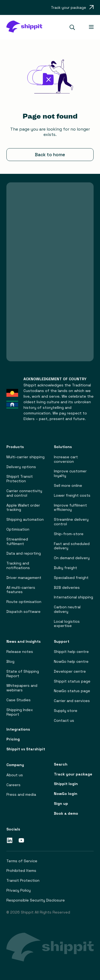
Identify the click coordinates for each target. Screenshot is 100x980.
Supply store (66, 711)
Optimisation (18, 529)
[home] (24, 27)
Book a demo (66, 814)
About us (15, 775)
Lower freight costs (72, 495)
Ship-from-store (69, 534)
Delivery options (21, 467)
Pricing (13, 739)
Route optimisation (24, 602)
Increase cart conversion (66, 459)
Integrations (18, 730)
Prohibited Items (21, 871)
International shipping (73, 597)
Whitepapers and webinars (22, 688)
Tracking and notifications (18, 566)
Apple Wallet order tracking (23, 508)
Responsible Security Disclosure (36, 900)
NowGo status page (72, 691)
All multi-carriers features (21, 590)
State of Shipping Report (23, 674)
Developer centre (70, 671)
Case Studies (19, 700)
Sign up (61, 804)
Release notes (20, 652)
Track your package (73, 774)
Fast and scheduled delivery (72, 546)
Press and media (21, 795)
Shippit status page (72, 681)
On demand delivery (72, 558)
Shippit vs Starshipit (26, 749)
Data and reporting (24, 554)
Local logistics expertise (67, 624)
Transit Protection (23, 881)
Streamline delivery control (71, 522)
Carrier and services (72, 701)
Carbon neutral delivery (67, 609)
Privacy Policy (19, 890)
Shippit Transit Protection (20, 479)
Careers (13, 785)
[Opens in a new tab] (72, 7)
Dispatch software (23, 612)
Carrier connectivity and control (24, 493)
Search (61, 764)
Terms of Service (22, 861)
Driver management (24, 578)
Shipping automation (25, 520)
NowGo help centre (71, 662)
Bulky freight (65, 568)
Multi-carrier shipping (25, 457)
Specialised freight (71, 578)
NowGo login (66, 794)
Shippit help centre (71, 652)
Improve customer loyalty (70, 474)
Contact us (64, 721)
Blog (10, 662)
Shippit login (66, 784)
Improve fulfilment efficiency (70, 508)
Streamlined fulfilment (17, 542)
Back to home (50, 155)
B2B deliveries (67, 588)
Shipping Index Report (20, 712)
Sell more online (68, 486)
